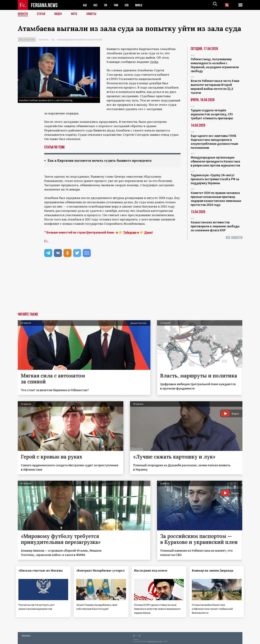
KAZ (85, 5)
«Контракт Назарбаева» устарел (96, 573)
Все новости (234, 238)
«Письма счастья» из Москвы (42, 571)
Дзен (148, 232)
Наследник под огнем (152, 571)
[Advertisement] (130, 288)
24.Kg (154, 62)
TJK (107, 5)
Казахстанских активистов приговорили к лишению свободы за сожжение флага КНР (215, 226)
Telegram (130, 232)
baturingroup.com (155, 640)
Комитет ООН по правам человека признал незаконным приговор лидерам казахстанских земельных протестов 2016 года (216, 199)
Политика (43, 40)
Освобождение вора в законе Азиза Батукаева (80, 40)
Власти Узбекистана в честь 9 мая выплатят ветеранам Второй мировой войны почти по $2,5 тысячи (215, 87)
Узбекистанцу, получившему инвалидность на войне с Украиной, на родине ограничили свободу (215, 65)
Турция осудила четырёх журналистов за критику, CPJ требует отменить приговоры (212, 114)
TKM (118, 5)
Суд (53, 40)
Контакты (26, 634)
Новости (23, 14)
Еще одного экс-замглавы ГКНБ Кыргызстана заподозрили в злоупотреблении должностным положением (214, 142)
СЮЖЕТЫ (93, 14)
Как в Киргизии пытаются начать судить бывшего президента (102, 161)
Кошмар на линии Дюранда (214, 571)
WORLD (141, 5)
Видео (59, 14)
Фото (76, 14)
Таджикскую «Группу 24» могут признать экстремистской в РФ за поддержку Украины (215, 179)
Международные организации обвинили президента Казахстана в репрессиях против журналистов (215, 161)
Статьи (42, 14)
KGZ (96, 5)
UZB (129, 5)
